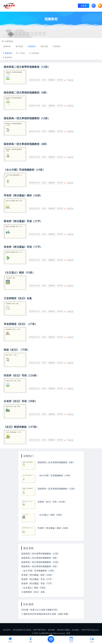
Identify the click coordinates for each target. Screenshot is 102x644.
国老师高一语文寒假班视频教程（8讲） (26, 144)
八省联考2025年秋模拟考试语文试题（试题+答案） (46, 614)
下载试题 (70, 80)
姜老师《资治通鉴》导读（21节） (23, 221)
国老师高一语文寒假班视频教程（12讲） (27, 118)
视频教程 (32, 46)
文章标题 (35, 53)
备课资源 (7, 46)
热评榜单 (9, 57)
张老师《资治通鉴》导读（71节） (23, 247)
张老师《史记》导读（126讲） (21, 375)
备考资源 (19, 46)
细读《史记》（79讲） (17, 350)
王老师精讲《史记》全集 (18, 298)
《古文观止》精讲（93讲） (19, 272)
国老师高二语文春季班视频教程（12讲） (27, 67)
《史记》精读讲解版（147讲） (21, 427)
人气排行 (22, 53)
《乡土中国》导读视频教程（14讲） (24, 170)
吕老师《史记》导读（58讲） (20, 401)
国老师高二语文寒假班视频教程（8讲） (26, 92)
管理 (68, 633)
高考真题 (57, 46)
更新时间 (9, 53)
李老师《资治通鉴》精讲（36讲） (23, 195)
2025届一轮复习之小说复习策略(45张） (40, 610)
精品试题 (44, 46)
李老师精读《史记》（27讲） (20, 324)
